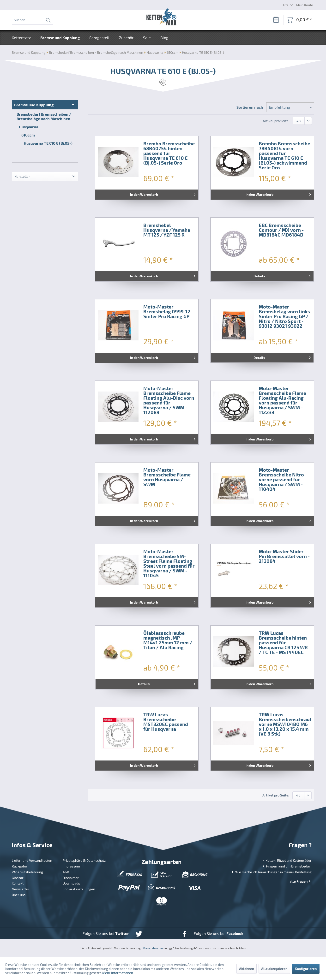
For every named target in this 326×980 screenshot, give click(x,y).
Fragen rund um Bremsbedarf (287, 866)
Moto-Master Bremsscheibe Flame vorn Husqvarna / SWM (167, 477)
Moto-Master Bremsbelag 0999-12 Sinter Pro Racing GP (167, 312)
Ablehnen (247, 969)
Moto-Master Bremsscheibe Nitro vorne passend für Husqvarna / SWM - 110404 (281, 480)
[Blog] (164, 38)
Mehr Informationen (118, 973)
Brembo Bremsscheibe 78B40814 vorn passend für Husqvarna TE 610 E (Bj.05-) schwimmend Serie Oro (284, 155)
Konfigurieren (306, 969)
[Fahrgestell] (99, 38)
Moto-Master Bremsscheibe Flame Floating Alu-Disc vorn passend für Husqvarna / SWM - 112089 (169, 400)
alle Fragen (301, 881)
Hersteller (22, 176)
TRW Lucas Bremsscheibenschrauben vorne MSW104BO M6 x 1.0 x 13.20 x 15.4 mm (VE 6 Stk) (285, 724)
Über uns (19, 895)
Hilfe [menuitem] (285, 5)
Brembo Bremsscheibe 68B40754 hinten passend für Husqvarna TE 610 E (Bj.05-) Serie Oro (169, 153)
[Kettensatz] (24, 38)
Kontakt (18, 883)
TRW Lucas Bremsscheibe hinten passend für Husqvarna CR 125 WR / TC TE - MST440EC (283, 643)
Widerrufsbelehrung (27, 872)
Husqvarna (29, 127)
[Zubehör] (126, 38)
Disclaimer (71, 878)
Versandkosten (153, 948)
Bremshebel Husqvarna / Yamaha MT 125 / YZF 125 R (167, 230)
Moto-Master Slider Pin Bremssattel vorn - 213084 (284, 556)
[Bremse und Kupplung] (60, 38)
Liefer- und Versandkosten (32, 860)
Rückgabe (19, 866)
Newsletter (21, 889)
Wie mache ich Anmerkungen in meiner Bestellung (271, 872)
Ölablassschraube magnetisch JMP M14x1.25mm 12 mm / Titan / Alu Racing (168, 640)
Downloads (71, 883)
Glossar (18, 878)
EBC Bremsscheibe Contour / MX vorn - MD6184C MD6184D (281, 230)
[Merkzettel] (276, 20)
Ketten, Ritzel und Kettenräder (287, 860)
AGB (66, 872)
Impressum (71, 866)
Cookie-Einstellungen (79, 889)
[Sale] (147, 38)
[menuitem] (32, 20)
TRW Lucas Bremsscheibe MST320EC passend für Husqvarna (166, 722)
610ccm (28, 135)
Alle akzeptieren (274, 969)
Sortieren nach (250, 107)
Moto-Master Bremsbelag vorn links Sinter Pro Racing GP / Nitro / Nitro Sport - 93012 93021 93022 (284, 316)
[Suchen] (32, 20)
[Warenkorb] (299, 20)
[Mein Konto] (305, 5)
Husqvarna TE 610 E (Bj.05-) (48, 143)
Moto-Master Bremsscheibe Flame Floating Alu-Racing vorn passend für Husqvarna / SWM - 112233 (282, 400)
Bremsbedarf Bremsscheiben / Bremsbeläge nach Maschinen (44, 116)
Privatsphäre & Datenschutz (84, 860)
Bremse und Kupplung (34, 105)
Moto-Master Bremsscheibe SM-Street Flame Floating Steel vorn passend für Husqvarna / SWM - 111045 (169, 563)
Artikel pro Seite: (276, 121)
